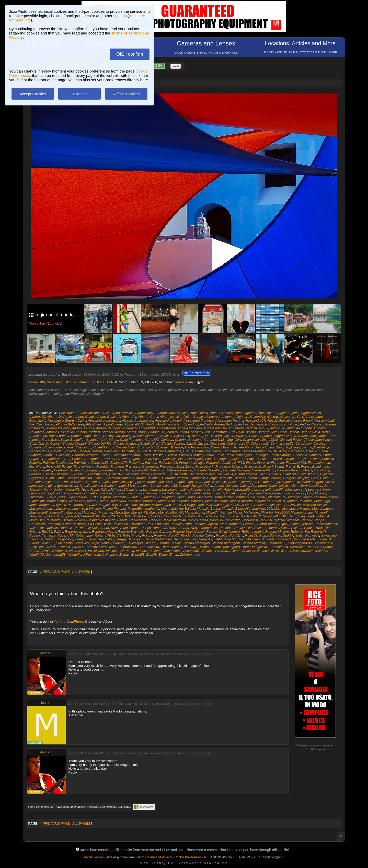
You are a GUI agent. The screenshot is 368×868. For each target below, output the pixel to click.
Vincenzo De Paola (120, 551)
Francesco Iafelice (229, 466)
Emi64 (209, 455)
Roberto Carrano (159, 532)
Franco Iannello (41, 470)
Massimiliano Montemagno (151, 505)
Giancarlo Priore (137, 474)
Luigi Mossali (317, 493)
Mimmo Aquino (302, 512)
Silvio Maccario (249, 539)
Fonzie (67, 466)
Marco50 (134, 501)
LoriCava (105, 493)
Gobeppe (178, 482)
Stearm (150, 543)
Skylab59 (47, 543)
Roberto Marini (252, 532)
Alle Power (94, 424)
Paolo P (155, 520)
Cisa (33, 443)
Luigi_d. (51, 497)
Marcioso (295, 497)
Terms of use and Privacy (155, 857)
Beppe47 (99, 436)
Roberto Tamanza (43, 535)
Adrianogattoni (246, 413)
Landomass (152, 489)
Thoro (165, 547)
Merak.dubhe (194, 512)
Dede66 (84, 451)
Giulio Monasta (114, 482)
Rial (249, 528)
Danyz (296, 447)
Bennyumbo (38, 436)
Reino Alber (119, 528)
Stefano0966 (277, 543)
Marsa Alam (184, 382)
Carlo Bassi (51, 440)
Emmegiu (261, 455)
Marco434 (119, 501)
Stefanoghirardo (300, 543)
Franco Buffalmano (315, 466)
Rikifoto (297, 528)
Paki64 (80, 520)
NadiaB (73, 516)
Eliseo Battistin (152, 455)
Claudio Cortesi (49, 443)
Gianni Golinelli (270, 474)
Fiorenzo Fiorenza (271, 463)
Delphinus (111, 451)
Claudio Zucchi (197, 443)
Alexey (49, 424)
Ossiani (68, 520)
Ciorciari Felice (291, 440)
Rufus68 (251, 535)
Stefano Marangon (196, 543)
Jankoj (244, 486)
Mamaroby (205, 497)
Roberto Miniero (277, 532)
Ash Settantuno (216, 432)
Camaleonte (307, 436)
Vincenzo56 (172, 551)
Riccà (285, 528)
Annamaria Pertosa (243, 428)
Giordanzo (197, 478)
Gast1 (308, 470)
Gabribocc (157, 470)
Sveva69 (52, 547)
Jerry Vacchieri (311, 486)
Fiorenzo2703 (296, 463)
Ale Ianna (227, 417)
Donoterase (232, 451)
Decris (72, 451)
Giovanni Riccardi (42, 482)
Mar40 (262, 497)
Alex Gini (36, 424)
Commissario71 (282, 443)
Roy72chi (236, 535)
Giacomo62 (64, 474)
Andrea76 (129, 428)
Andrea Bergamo (250, 424)
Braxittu (241, 436)
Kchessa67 (119, 489)
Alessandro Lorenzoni (104, 420)
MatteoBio (135, 509)
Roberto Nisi (300, 532)
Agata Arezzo (311, 413)
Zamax (124, 555)
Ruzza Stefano (270, 535)
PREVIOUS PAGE (54, 572)
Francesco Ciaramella (142, 466)
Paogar (130, 374)
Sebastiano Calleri (101, 539)
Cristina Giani (125, 447)
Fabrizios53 (100, 463)
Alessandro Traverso (198, 420)
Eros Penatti (73, 459)
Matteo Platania (114, 509)
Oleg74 (324, 516)
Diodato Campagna (167, 451)
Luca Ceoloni (147, 493)
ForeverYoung (84, 466)
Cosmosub (83, 447)
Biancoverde (146, 436)
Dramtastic (296, 451)
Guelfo (233, 482)
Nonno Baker (229, 516)
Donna (217, 451)
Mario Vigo (322, 501)
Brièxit (254, 436)
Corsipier (36, 447)
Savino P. (36, 539)
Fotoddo (102, 466)
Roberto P (318, 532)
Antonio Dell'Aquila (60, 432)
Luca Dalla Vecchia (173, 493)
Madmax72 (121, 497)
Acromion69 (166, 413)
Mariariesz (262, 501)
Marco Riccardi (98, 501)
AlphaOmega (113, 424)
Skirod (34, 543)
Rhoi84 (240, 528)
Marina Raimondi (300, 501)
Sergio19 (206, 539)
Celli (238, 440)
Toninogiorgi (232, 547)
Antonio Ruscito (113, 432)
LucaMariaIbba (200, 493)
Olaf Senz (289, 516)
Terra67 (77, 547)
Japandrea (259, 486)
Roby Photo (131, 535)
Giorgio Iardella (270, 478)
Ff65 (241, 463)
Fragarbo (117, 466)
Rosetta (222, 535)
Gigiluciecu (328, 474)
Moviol (62, 516)
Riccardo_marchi (267, 528)
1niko (106, 413)
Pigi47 (284, 524)
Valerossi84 (77, 551)
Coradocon (304, 443)
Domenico (203, 451)
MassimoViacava (42, 509)
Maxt (153, 512)
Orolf (33, 520)
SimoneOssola (305, 539)
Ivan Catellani (153, 486)
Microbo (267, 512)
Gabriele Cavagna (237, 470)
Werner (286, 551)
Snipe (95, 543)
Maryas (104, 505)
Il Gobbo (107, 486)
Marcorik (197, 501)
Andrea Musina (83, 428)
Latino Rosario (191, 489)
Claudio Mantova (126, 443)
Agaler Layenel (288, 413)
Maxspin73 (139, 512)
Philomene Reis (141, 524)
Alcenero (211, 417)
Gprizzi (192, 482)
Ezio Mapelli (194, 459)
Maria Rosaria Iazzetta (236, 501)
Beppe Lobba (81, 436)
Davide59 (58, 451)
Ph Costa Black (99, 524)
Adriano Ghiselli (221, 413)
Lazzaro (257, 489)
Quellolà (52, 528)
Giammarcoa (98, 474)
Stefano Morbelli (254, 543)
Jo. (326, 486)
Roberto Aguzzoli (78, 532)
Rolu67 (174, 535)
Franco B (292, 466)
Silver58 (230, 539)
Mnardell (321, 512)
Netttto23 (108, 516)
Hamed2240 (291, 482)
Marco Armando (315, 497)
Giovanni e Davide (71, 482)
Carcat (323, 436)
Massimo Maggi (217, 505)
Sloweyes (82, 543)
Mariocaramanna (42, 505)
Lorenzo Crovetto (84, 493)
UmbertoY (314, 547)
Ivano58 (171, 486)
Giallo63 (80, 474)
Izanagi (184, 486)
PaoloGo (216, 520)
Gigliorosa (37, 478)
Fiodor (251, 463)
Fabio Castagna (217, 459)
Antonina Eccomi (299, 428)
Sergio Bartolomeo (158, 539)
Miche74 (212, 512)
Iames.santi (38, 486)
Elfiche (105, 455)
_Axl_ (198, 555)
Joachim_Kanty (41, 489)
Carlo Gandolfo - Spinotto (80, 440)
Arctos (131, 432)
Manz (45, 703)
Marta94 (91, 505)
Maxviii (163, 512)
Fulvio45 (141, 470)
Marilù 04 (278, 501)
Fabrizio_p (82, 463)
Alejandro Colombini (250, 417)
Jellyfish (284, 486)
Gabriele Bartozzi (179, 470)
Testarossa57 (128, 547)
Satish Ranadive (307, 535)
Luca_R (218, 493)
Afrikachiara (267, 413)
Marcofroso (166, 501)
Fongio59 (53, 466)
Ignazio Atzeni (68, 486)
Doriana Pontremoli (257, 451)
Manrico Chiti (245, 497)
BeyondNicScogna (122, 436)
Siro (332, 539)
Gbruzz (48, 474)
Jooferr (59, 489)
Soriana (119, 543)
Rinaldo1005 (313, 528)
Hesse (330, 482)
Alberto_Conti (148, 417)
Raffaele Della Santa (94, 528)
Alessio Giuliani (278, 420)
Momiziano (37, 516)
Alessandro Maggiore (138, 420)
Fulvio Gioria (124, 470)
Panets (122, 520)
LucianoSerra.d (294, 493)
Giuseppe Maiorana (141, 482)
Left (268, 489)
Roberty (100, 535)
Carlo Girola (109, 440)
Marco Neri (77, 501)
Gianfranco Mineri (202, 474)
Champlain (251, 440)
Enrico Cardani (280, 455)
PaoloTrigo (233, 520)
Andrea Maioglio (58, 428)
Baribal (294, 432)
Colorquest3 (260, 443)
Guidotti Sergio (269, 482)
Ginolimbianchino (79, 478)
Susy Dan (37, 547)
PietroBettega (267, 524)
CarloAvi (167, 440)
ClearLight (217, 443)
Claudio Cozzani (74, 443)
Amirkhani (165, 424)
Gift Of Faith (309, 474)
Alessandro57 (255, 420)
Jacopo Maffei (202, 486)
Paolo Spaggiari (174, 520)
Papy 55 (266, 520)
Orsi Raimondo (49, 520)
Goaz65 (164, 482)
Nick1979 (123, 516)
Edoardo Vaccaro (85, 455)
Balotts (251, 432)
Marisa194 (64, 505)
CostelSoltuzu (103, 447)
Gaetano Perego (289, 470)
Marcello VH (277, 497)
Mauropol (73, 512)
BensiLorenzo (59, 436)
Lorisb (131, 493)
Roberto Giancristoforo (223, 532)
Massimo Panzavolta (285, 505)
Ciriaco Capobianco (318, 440)
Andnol (193, 424)
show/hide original (198, 654)
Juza (85, 489)
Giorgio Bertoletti (219, 478)
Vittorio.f (263, 551)
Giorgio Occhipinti (296, 478)
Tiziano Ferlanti (209, 547)
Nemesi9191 (90, 516)
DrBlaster (279, 451)
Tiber (175, 547)
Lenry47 (300, 489)
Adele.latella (199, 413)
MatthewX (152, 509)
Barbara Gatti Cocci (272, 432)
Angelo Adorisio (215, 428)
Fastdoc (151, 463)
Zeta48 (152, 555)
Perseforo (54, 524)
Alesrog (272, 417)
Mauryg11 (89, 512)
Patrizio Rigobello (287, 520)
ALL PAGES (81, 572)
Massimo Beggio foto (188, 505)
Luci (245, 493)
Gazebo (35, 474)
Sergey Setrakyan (129, 539)
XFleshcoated (94, 555)
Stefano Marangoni (226, 543)
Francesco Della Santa (177, 466)
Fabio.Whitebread (281, 459)
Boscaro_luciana (222, 436)
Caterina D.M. (214, 440)
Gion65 (99, 478)
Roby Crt (114, 535)
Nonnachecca (208, 516)
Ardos (142, 432)
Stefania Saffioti (169, 543)
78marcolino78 (145, 413)
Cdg (230, 440)
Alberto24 (129, 417)
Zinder (163, 555)
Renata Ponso (140, 528)
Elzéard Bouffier (191, 455)
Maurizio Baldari (183, 509)
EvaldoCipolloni (172, 459)
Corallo (319, 443)
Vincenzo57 (191, 551)
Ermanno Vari (52, 459)
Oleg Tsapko (307, 516)
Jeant (273, 486)
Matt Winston (91, 509)
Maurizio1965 (262, 509)
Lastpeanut (170, 489)
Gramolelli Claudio (212, 482)
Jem (295, 486)
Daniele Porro (243, 447)
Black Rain (182, 436)
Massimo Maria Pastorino (250, 505)
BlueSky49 (200, 436)
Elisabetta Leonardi (126, 455)
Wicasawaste (303, 551)
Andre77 (206, 424)
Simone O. (284, 539)
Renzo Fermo (179, 528)
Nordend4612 (251, 516)
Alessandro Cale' (292, 417)
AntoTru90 (278, 428)
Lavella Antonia (224, 489)
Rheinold (226, 528)
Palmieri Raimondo (101, 520)
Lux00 (93, 497)
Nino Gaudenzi (175, 516)
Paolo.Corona (198, 520)
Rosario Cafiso (203, 535)
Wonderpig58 (56, 555)
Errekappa (92, 459)
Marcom (183, 501)
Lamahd (135, 489)
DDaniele (176, 447)
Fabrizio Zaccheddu (57, 463)
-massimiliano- (90, 413)
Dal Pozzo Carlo (197, 447)
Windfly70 (37, 555)
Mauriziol (281, 509)
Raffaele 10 (68, 528)
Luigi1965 (37, 497)
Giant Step (290, 474)
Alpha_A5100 (134, 424)
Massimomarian (68, 509)
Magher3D (152, 497)
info (323, 749)
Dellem (97, 451)
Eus (156, 459)
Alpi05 (151, 424)
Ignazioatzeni (90, 486)
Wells (275, 551)
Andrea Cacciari (312, 424)
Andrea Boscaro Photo (281, 424)
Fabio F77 (238, 459)
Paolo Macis (138, 520)
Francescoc (253, 466)
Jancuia (232, 486)
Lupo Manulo (77, 497)
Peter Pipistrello (74, 524)
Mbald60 (177, 512)
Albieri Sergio (193, 417)
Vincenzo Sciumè (149, 551)
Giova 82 (327, 478)
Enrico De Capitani (307, 455)
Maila (191, 497)
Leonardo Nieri (319, 489)
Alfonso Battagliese (70, 424)
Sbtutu (50, 539)
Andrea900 (147, 428)
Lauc (207, 489)
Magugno (168, 497)
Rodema (160, 535)
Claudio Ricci (150, 443)
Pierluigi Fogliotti (206, 524)
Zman (174, 555)
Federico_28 (168, 463)
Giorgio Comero (245, 478)
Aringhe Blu (157, 432)
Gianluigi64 (225, 474)
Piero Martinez (231, 524)
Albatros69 (37, 417)
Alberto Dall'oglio (59, 417)
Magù (181, 497)
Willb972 (321, 551)
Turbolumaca (278, 547)
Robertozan (84, 535)
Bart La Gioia (310, 432)
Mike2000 (282, 512)
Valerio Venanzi (55, 551)
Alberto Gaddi (84, 417)
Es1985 (122, 459)
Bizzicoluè (165, 436)
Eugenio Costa (140, 459)
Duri (325, 451)
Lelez (288, 489)
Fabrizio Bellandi (308, 459)
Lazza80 (243, 489)
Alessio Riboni (302, 420)
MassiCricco (120, 505)
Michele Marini (231, 512)
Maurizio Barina (208, 509)
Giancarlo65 (160, 474)
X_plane (111, 555)
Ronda (186, 535)
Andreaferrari (166, 428)
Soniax (106, 543)
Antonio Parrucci (88, 432)
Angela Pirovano (190, 428)
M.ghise (105, 497)
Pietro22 (249, 524)
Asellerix (197, 432)
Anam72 (180, 424)
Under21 (36, 551)
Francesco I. (204, 466)
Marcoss (211, 501)
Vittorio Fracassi (243, 551)
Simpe (322, 539)
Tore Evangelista (255, 547)
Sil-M (218, 539)
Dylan (48, 455)
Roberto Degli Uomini (189, 532)
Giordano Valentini (146, 478)
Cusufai (162, 447)
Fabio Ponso (256, 459)
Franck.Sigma (273, 466)
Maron (78, 505)
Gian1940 (116, 474)
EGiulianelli (62, 455)
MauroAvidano (323, 509)
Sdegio (80, 539)
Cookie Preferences (188, 857)
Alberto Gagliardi (108, 417)
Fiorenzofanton (319, 463)
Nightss (156, 516)
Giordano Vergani (175, 478)
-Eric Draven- (68, 413)
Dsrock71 (313, 451)
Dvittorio (36, 455)
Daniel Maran (221, 447)
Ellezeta (171, 455)
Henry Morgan (312, 482)
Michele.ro (251, 512)
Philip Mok (120, 524)
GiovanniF (94, 482)
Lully (62, 497)
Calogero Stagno (284, 436)
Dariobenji (321, 447)
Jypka (95, 489)
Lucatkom (233, 493)
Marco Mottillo (57, 501)
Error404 (108, 459)
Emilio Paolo (225, 455)
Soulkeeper (135, 543)
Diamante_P (130, 451)
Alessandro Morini (168, 420)
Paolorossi (250, 520)
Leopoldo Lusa (40, 493)
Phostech (162, 524)
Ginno (60, 478)
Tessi (112, 547)
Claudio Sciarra (173, 443)
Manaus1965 (224, 497)
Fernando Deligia (192, 463)
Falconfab (136, 463)
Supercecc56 (323, 543)
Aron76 (172, 432)
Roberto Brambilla (131, 532)
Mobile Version (94, 857)
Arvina (184, 432)
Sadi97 (288, 535)
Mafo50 (137, 497)
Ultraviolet (297, 547)
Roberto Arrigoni (104, 532)
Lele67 (278, 489)
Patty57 (307, 520)
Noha (192, 516)
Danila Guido (264, 447)
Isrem (137, 486)
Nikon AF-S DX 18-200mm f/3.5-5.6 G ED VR (80, 382)
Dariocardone (39, 451)
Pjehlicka (307, 524)
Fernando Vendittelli (221, 463)
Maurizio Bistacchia (236, 509)
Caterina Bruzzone (189, 440)
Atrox (233, 432)
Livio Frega (61, 493)
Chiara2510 (269, 440)
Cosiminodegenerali (59, 447)
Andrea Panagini (108, 428)
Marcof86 (149, 501)
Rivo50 (47, 532)
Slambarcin (64, 543)
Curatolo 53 (146, 447)
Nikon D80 (37, 382)
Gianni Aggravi (246, 474)
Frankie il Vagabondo (70, 470)
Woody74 (74, 555)
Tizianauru (188, 547)
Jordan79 (73, 489)
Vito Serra (222, 551)
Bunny (265, 436)
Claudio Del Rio (100, 443)
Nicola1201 (141, 516)
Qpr (41, 528)
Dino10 (146, 451)
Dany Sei (283, 447)
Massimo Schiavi (315, 505)
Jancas (219, 486)
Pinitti (294, 524)
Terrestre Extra (96, 547)
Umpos (328, 547)
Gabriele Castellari (208, 470)
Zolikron (186, 555)
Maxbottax (122, 512)
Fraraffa (107, 470)
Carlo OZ (152, 440)
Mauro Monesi (300, 509)
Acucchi (182, 413)
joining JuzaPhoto (69, 621)
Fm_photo (37, 466)
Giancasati (179, 474)
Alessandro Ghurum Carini (67, 420)
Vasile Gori (96, 551)
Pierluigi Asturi (181, 524)
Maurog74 (57, 512)
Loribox (119, 493)
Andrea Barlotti (225, 424)
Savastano (329, 535)
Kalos (105, 489)
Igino (52, 486)
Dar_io (307, 447)
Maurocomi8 (39, 512)
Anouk (263, 428)
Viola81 (207, 551)
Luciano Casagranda (266, 493)
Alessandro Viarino (229, 420)
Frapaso (93, 470)
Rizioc (58, 532)
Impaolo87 (123, 486)
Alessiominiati (324, 420)
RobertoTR (66, 535)
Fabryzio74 (119, 463)
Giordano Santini (119, 478)
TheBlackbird (149, 547)
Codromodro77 (238, 443)
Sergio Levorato (186, 539)
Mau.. (165, 509)
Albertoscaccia (171, 417)
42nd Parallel (122, 413)
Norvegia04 (271, 516)
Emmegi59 (244, 455)
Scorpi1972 (65, 539)
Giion (50, 478)
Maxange (105, 512)
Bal (241, 432)
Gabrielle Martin (263, 470)
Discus (188, 451)
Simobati (268, 539)
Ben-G (327, 432)
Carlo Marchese (132, 440)
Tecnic (65, 547)
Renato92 (160, 528)
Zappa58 (138, 555)
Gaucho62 (322, 470)
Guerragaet (248, 482)
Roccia (147, 535)
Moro (51, 516)
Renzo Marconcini (204, 528)
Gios (315, 478)
